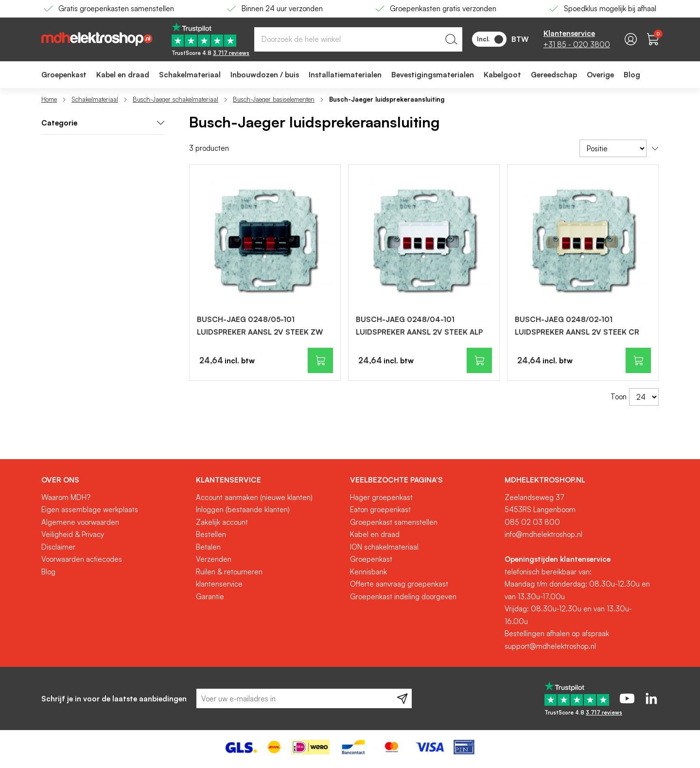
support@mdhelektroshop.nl (550, 646)
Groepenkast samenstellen (394, 522)
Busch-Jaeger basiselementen (274, 99)
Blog (48, 572)
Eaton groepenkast (380, 509)
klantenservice (219, 584)
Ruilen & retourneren (229, 572)
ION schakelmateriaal (384, 547)
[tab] (103, 123)
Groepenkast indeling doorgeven (403, 597)
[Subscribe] (402, 698)
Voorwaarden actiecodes (82, 559)
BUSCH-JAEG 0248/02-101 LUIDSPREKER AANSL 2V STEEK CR (577, 326)
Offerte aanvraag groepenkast (399, 584)
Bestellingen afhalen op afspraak (557, 634)
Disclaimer (58, 547)
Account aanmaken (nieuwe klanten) (254, 497)
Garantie (210, 597)
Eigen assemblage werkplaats (90, 509)
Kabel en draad (375, 534)
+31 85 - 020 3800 (577, 45)
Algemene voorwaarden (80, 522)
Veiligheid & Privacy (73, 534)
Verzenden (214, 559)
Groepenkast (371, 559)
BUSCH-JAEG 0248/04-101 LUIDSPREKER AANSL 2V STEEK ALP (419, 326)
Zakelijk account (222, 522)
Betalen (208, 547)
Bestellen (211, 534)
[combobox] (358, 39)
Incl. (490, 39)
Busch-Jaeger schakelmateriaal (175, 99)
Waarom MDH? (66, 497)
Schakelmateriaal (95, 99)
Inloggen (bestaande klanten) (243, 509)
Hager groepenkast (381, 497)
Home (49, 99)
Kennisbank (368, 572)
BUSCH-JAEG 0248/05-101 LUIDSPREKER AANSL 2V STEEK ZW (260, 326)
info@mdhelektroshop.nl (543, 534)
